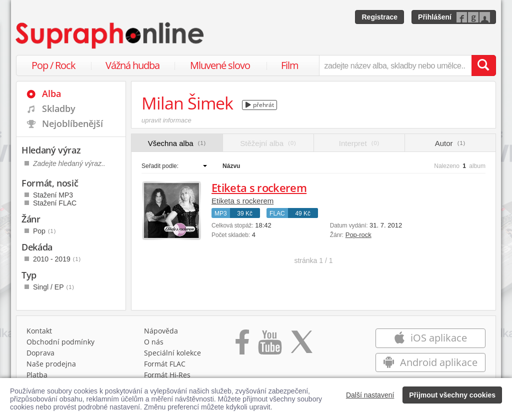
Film (290, 65)
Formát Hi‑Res (167, 375)
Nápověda (161, 331)
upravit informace (166, 120)
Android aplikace (430, 362)
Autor (450, 143)
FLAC (277, 213)
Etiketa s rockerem (259, 187)
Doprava (40, 353)
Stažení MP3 (53, 195)
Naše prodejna (51, 364)
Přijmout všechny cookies (452, 395)
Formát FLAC (165, 364)
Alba (51, 93)
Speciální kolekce (172, 353)
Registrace (379, 17)
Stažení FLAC (55, 203)
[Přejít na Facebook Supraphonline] (242, 345)
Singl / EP (54, 287)
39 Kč (245, 213)
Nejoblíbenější (72, 123)
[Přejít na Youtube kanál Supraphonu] (269, 345)
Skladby (59, 108)
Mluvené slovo (220, 65)
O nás (154, 342)
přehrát (260, 105)
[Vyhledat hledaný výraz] (483, 65)
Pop (44, 231)
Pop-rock (358, 235)
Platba (37, 375)
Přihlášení (435, 17)
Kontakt (39, 331)
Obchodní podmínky (60, 342)
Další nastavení (370, 395)
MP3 (221, 213)
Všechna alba (177, 143)
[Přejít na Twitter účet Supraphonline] (301, 345)
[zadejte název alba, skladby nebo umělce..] (395, 65)
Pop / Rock (53, 65)
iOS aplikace (430, 338)
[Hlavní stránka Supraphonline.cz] (110, 35)
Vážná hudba (132, 65)
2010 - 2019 (57, 259)
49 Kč (303, 213)
